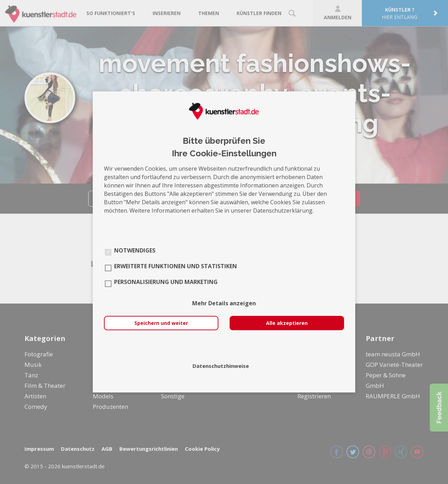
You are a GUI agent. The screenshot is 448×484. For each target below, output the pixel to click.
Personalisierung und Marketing (166, 282)
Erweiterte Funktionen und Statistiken (176, 266)
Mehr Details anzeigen (224, 304)
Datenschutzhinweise (221, 366)
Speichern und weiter (161, 323)
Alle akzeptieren (287, 323)
